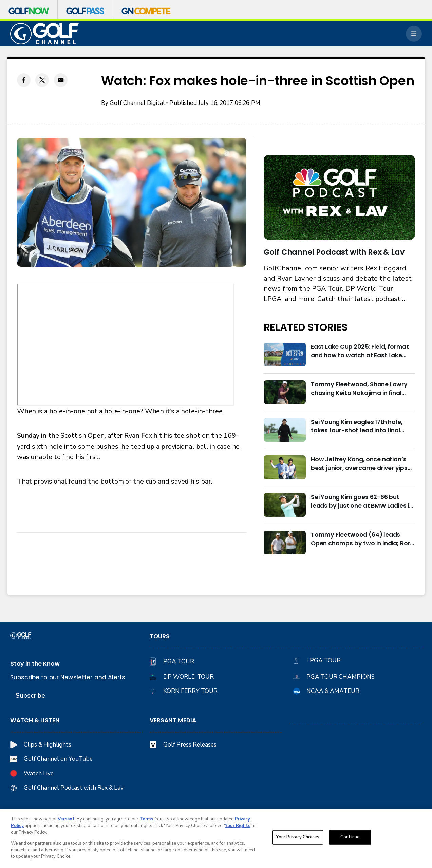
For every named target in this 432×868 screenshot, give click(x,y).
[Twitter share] (42, 80)
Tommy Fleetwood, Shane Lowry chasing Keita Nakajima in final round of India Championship (359, 389)
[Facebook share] (24, 80)
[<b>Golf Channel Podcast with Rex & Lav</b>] (340, 197)
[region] (216, 839)
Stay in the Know (35, 664)
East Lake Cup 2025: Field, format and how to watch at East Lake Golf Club (360, 351)
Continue (350, 837)
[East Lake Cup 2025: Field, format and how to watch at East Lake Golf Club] (285, 355)
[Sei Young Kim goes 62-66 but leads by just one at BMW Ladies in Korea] (285, 505)
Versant (66, 819)
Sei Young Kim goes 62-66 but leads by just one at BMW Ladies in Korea (362, 501)
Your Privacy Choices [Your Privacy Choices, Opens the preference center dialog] (298, 837)
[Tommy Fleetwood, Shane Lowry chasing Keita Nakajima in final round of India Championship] (285, 392)
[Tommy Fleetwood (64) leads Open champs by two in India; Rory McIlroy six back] (285, 543)
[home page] (45, 34)
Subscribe (30, 695)
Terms (146, 819)
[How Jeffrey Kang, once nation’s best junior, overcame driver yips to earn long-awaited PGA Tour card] (285, 467)
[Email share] (61, 80)
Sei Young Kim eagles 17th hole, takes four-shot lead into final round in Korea (356, 426)
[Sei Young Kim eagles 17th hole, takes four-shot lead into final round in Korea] (285, 430)
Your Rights (238, 826)
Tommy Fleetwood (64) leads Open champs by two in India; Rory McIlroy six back (362, 539)
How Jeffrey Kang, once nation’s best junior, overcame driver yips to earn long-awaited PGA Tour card (359, 464)
